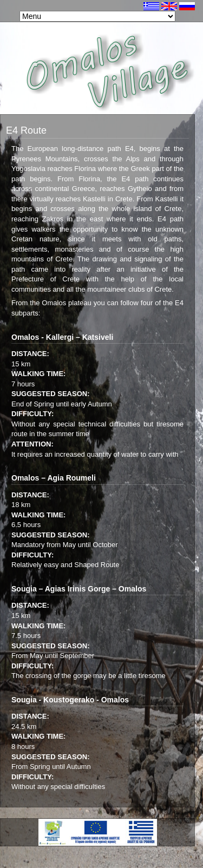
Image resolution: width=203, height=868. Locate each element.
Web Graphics (181, 849)
